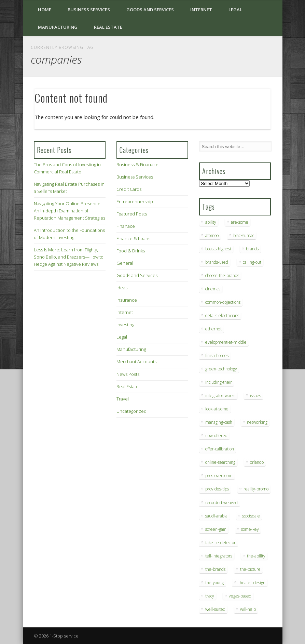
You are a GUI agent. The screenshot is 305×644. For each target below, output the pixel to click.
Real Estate (108, 27)
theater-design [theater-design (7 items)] (252, 583)
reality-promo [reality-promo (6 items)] (256, 489)
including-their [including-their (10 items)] (219, 382)
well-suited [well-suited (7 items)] (215, 609)
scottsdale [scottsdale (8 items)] (251, 516)
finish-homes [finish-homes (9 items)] (217, 356)
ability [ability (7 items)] (211, 222)
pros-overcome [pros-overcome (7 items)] (219, 476)
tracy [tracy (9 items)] (210, 596)
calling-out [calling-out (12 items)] (252, 262)
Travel (123, 399)
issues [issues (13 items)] (255, 396)
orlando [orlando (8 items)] (257, 462)
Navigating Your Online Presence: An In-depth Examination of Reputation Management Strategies (70, 211)
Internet (201, 10)
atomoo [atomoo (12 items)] (212, 235)
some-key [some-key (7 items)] (250, 529)
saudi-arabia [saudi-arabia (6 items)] (216, 516)
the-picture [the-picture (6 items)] (250, 569)
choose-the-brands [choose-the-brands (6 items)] (222, 275)
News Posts (128, 374)
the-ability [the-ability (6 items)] (256, 556)
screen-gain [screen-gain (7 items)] (216, 529)
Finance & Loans (133, 238)
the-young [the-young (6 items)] (214, 583)
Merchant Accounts (136, 362)
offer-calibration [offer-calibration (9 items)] (220, 449)
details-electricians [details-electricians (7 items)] (222, 316)
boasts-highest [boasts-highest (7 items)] (218, 249)
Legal (235, 10)
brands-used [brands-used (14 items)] (217, 262)
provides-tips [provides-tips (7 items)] (217, 489)
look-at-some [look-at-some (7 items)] (217, 409)
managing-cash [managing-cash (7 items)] (219, 422)
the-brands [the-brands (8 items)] (215, 569)
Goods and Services (150, 10)
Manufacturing (58, 27)
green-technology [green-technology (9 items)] (221, 369)
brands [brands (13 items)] (252, 249)
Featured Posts (132, 214)
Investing (125, 325)
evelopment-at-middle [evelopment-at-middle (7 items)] (226, 342)
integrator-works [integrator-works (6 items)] (220, 396)
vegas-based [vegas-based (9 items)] (240, 596)
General (125, 263)
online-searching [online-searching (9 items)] (220, 462)
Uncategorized (131, 411)
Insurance (127, 300)
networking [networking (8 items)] (257, 422)
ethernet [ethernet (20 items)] (213, 329)
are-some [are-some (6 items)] (240, 222)
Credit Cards (129, 189)
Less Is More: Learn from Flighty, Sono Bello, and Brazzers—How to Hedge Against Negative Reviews (69, 257)
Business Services (89, 10)
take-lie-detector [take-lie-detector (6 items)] (220, 543)
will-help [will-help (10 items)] (248, 609)
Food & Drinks (131, 251)
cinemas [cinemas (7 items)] (213, 289)
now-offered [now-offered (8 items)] (216, 436)
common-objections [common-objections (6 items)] (223, 302)
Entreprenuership (135, 201)
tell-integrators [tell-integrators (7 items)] (219, 556)
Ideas (122, 288)
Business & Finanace (137, 165)
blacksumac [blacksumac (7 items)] (244, 235)
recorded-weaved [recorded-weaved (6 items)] (221, 503)
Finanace (126, 226)
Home (45, 10)
